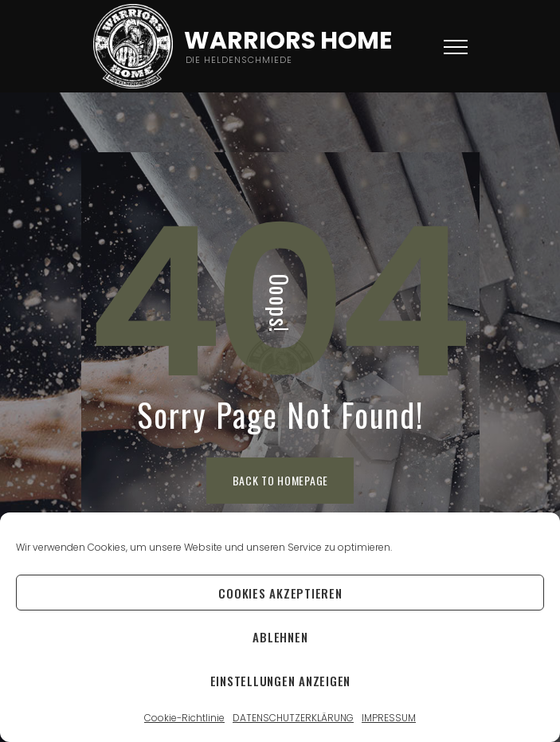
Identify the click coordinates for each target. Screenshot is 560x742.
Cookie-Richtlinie (184, 718)
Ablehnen (280, 637)
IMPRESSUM (389, 718)
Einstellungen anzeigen (281, 681)
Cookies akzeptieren (280, 593)
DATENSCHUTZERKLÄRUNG (293, 718)
